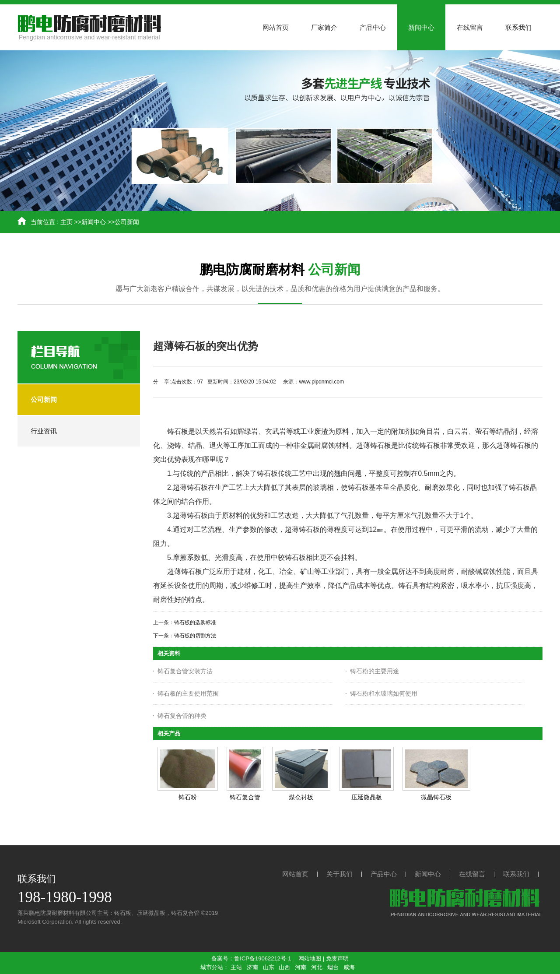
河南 (301, 967)
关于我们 (339, 874)
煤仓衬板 (301, 797)
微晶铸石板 (436, 797)
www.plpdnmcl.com (321, 382)
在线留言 (472, 874)
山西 (284, 967)
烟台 (333, 967)
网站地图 (310, 958)
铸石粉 (188, 797)
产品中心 (384, 874)
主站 (236, 967)
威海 (349, 967)
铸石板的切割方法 (195, 636)
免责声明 (337, 958)
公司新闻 (127, 222)
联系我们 (516, 874)
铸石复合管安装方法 (185, 671)
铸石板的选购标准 (195, 622)
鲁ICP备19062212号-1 (262, 958)
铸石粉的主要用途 (374, 671)
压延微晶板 (367, 797)
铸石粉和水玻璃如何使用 (384, 693)
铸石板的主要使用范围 (188, 693)
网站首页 (295, 874)
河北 (317, 967)
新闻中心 (94, 222)
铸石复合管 (245, 797)
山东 (269, 967)
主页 (66, 222)
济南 (252, 967)
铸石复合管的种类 (182, 716)
